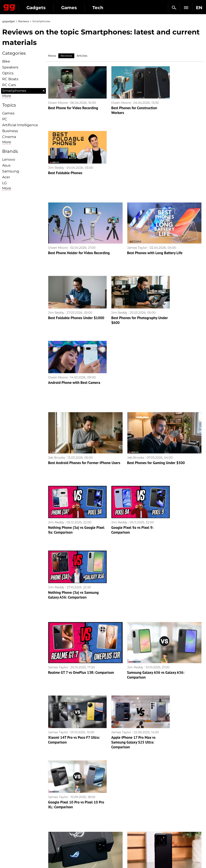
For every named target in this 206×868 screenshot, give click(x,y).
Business (10, 131)
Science (61, 815)
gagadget (9, 21)
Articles (82, 56)
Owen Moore (58, 97)
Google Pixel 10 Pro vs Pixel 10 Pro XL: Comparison (176, 522)
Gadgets (36, 8)
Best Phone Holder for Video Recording (79, 182)
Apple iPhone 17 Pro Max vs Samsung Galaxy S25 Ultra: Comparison (123, 524)
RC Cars (9, 85)
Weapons (62, 820)
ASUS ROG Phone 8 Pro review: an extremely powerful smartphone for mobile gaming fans (84, 602)
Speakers (10, 67)
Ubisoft (111, 831)
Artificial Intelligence (20, 125)
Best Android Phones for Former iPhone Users (84, 322)
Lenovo (9, 159)
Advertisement (16, 815)
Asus (6, 165)
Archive (112, 777)
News (52, 56)
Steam (110, 815)
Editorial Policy (16, 805)
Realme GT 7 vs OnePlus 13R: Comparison (81, 461)
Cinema (9, 137)
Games (69, 8)
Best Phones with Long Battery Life (155, 182)
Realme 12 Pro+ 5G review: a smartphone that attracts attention (71, 664)
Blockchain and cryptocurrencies (68, 832)
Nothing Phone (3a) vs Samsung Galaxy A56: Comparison (171, 385)
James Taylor (137, 177)
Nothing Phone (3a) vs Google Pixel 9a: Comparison (72, 383)
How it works (65, 839)
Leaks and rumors (169, 805)
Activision (113, 836)
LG (4, 183)
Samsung (11, 171)
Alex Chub (56, 594)
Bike (6, 61)
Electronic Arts (117, 846)
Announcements (168, 800)
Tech (98, 8)
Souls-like (113, 810)
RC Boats (10, 79)
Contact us (13, 825)
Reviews (24, 21)
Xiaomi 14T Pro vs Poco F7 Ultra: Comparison (69, 522)
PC (5, 119)
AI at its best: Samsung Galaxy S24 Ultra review (125, 661)
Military (61, 800)
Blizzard (111, 841)
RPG (109, 805)
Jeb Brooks (57, 316)
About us (11, 800)
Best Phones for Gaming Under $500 (156, 322)
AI (56, 810)
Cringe (161, 810)
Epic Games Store (119, 820)
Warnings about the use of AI (27, 810)
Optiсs (8, 73)
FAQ (159, 815)
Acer (6, 177)
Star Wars (113, 825)
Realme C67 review (168, 659)
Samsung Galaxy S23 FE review (152, 739)
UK (7, 856)
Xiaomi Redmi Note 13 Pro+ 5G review (78, 739)
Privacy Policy (15, 820)
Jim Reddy (161, 97)
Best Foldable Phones (171, 102)
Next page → (103, 768)
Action (110, 800)
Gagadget (9, 7)
